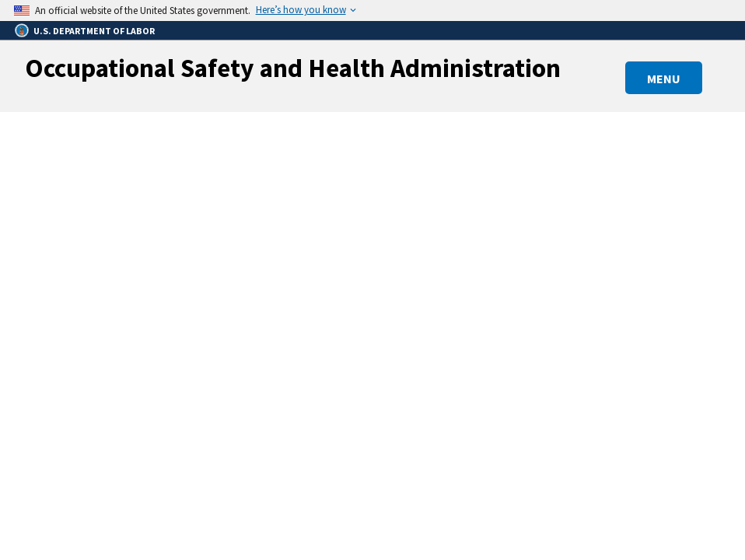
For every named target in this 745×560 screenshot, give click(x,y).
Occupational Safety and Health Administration (293, 68)
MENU (664, 79)
